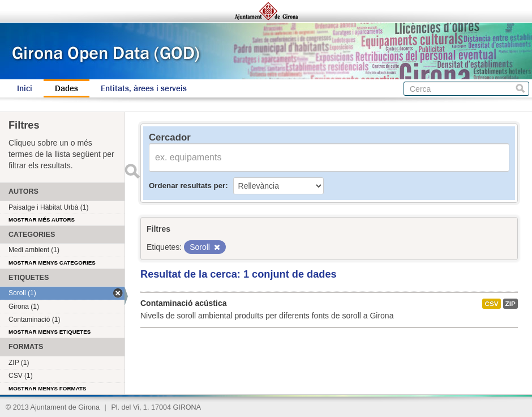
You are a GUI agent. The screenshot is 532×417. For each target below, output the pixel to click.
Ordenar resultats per (187, 186)
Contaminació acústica (184, 303)
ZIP (510, 304)
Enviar (132, 171)
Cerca (520, 89)
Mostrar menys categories (52, 263)
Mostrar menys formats (48, 388)
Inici (25, 88)
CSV (491, 304)
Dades (66, 88)
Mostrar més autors (42, 220)
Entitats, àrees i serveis (144, 88)
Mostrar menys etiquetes (50, 332)
